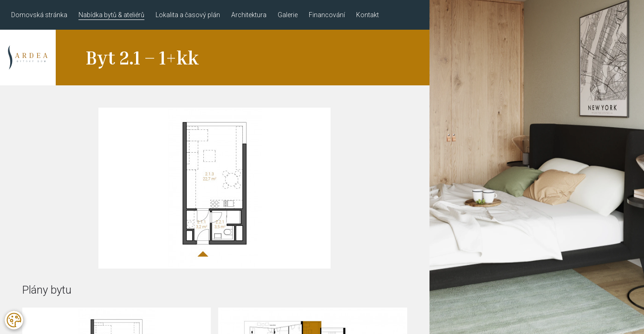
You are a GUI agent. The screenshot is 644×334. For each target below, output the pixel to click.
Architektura (249, 15)
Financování (327, 15)
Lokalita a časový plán (188, 15)
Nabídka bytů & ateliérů (111, 15)
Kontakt (368, 15)
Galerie (288, 15)
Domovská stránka (39, 15)
